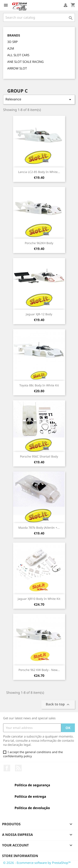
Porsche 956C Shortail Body (39, 456)
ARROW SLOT (17, 68)
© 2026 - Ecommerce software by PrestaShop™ (37, 863)
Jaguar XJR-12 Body (39, 314)
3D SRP (12, 42)
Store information (20, 856)
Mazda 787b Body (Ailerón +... (39, 528)
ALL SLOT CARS (18, 55)
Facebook (7, 768)
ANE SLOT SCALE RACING (25, 62)
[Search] (39, 17)
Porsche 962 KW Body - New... (39, 670)
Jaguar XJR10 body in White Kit (39, 599)
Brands (14, 35)
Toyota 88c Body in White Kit (39, 385)
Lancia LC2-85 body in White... (39, 172)
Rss (18, 768)
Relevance (39, 99)
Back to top (58, 704)
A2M (11, 48)
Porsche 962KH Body (39, 243)
